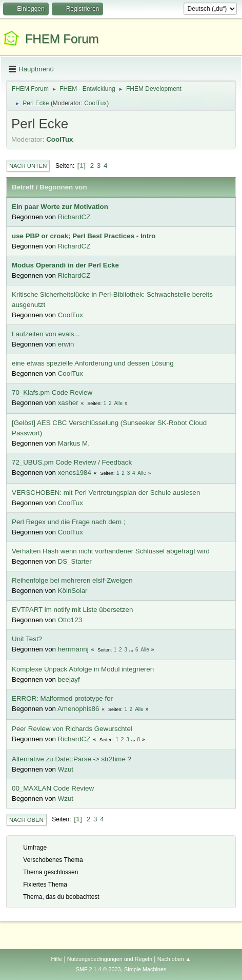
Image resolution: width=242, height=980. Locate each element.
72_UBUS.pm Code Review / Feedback (72, 462)
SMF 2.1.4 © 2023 (98, 969)
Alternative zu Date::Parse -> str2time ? (72, 759)
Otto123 (70, 620)
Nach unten (28, 166)
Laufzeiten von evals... (46, 334)
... (132, 650)
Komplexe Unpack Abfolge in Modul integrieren (83, 669)
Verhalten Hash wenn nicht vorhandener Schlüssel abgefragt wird (111, 551)
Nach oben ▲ (174, 959)
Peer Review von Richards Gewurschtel (72, 729)
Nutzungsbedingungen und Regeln (110, 959)
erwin (66, 344)
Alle (118, 403)
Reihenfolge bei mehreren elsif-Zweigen (72, 580)
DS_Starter (75, 561)
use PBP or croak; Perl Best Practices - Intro (84, 236)
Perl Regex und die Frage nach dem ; (69, 522)
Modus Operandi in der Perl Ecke (65, 265)
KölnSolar (73, 591)
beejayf (69, 679)
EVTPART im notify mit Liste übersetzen (72, 610)
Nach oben (26, 820)
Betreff (23, 187)
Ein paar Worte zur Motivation (60, 207)
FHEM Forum (62, 39)
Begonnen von (63, 187)
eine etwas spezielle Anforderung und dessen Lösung (93, 363)
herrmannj (73, 649)
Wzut (66, 769)
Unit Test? (27, 639)
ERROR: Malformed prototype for (62, 698)
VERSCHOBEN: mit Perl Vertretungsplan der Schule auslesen (106, 493)
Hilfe (56, 959)
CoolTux (95, 103)
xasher (68, 403)
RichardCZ (74, 217)
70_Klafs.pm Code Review (52, 392)
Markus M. (74, 443)
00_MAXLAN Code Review (53, 788)
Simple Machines (145, 969)
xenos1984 (75, 473)
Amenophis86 (78, 709)
